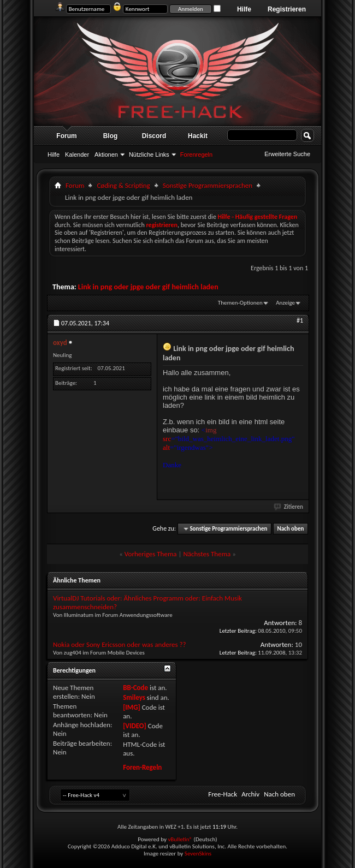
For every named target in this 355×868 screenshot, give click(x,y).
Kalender (77, 154)
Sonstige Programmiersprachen (208, 185)
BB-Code (135, 688)
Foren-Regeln (142, 767)
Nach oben (290, 529)
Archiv (250, 794)
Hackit (198, 136)
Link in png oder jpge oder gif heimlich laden (148, 287)
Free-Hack (223, 794)
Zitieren (289, 507)
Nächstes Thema (207, 554)
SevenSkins (198, 854)
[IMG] (132, 707)
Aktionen (106, 154)
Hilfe (244, 9)
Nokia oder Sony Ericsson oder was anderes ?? (120, 644)
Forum (66, 136)
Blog (111, 136)
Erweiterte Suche (287, 154)
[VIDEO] (135, 726)
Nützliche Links (149, 154)
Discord (154, 136)
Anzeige (285, 303)
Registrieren (287, 9)
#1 (300, 320)
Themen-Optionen (240, 303)
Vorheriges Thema (151, 554)
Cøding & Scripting (123, 185)
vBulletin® (180, 839)
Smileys (134, 697)
